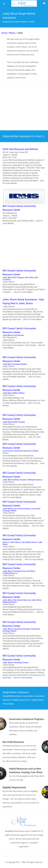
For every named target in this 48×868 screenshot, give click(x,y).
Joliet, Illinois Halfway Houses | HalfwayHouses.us (24, 485)
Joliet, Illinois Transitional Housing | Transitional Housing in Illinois (24, 635)
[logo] (24, 3)
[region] (24, 107)
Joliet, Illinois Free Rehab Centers (24, 666)
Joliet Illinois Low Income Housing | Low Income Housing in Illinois (24, 515)
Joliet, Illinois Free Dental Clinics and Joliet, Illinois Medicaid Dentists (24, 604)
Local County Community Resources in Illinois (24, 455)
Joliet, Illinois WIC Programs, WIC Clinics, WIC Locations (24, 281)
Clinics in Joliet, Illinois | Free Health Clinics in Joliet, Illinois (24, 547)
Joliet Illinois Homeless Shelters (24, 368)
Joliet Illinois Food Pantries (24, 338)
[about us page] (44, 4)
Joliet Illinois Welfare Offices (24, 396)
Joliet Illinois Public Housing (24, 427)
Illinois (12, 33)
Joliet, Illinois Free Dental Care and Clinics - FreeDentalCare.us (24, 576)
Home (4, 33)
